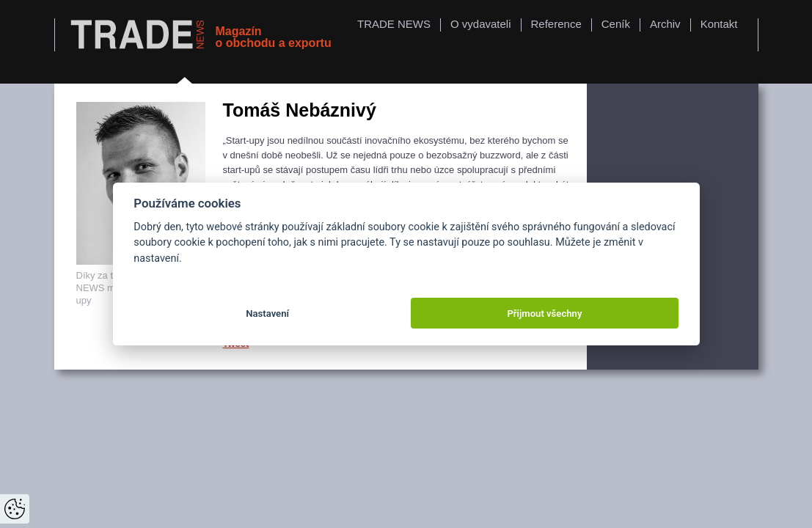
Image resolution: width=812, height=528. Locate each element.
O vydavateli (481, 24)
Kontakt (719, 24)
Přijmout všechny (544, 313)
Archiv (665, 24)
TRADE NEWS (394, 24)
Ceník (616, 24)
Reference (556, 24)
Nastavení (267, 313)
